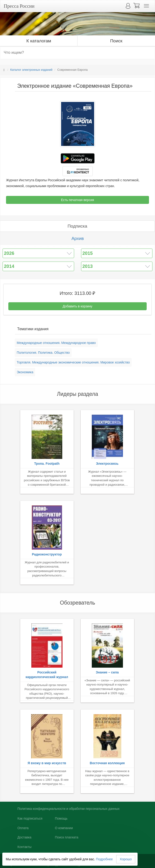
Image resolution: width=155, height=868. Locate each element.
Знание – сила (107, 672)
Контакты (24, 847)
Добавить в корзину (78, 306)
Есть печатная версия (77, 200)
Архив (77, 238)
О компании (64, 828)
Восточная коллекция (107, 763)
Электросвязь (107, 464)
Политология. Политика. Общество (43, 353)
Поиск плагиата (67, 837)
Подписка (77, 226)
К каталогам (39, 41)
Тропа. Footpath (47, 464)
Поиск (116, 41)
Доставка (24, 837)
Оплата (23, 828)
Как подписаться (30, 818)
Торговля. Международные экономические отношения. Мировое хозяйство (73, 362)
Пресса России (19, 6)
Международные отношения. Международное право (56, 343)
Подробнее (104, 859)
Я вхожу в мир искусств (47, 763)
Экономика (25, 372)
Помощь (61, 818)
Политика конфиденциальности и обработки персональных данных (69, 809)
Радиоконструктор (47, 554)
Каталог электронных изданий (31, 70)
